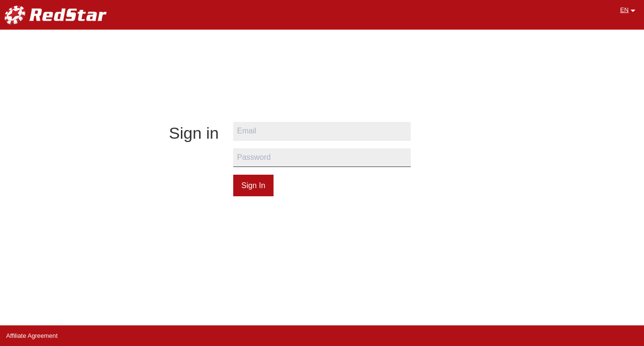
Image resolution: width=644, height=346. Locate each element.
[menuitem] (626, 10)
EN (624, 10)
